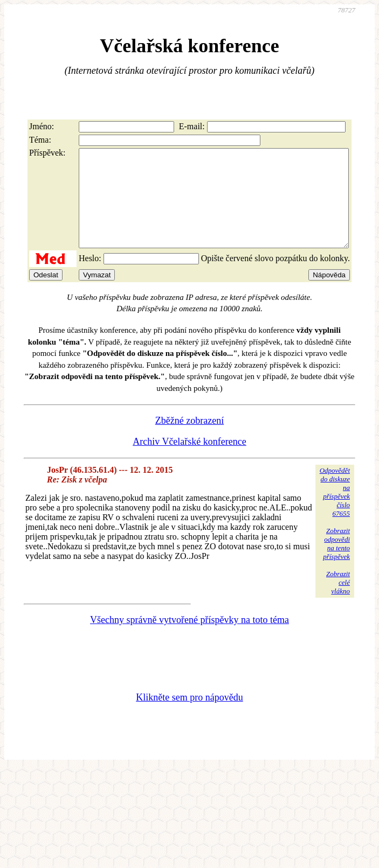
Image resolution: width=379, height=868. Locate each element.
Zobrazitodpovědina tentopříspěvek (336, 563)
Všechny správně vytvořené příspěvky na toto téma (189, 639)
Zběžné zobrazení (189, 440)
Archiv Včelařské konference (189, 461)
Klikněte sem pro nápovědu (189, 717)
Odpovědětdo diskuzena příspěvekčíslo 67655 (335, 511)
